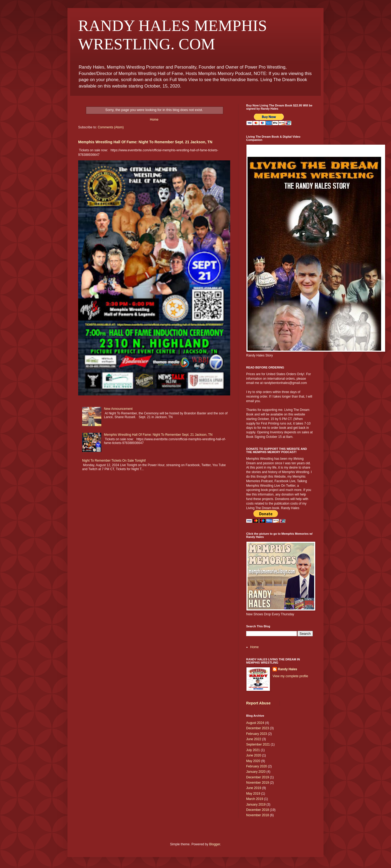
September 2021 (258, 744)
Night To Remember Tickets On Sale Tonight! (114, 461)
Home (154, 120)
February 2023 (257, 734)
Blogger (215, 844)
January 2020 (256, 772)
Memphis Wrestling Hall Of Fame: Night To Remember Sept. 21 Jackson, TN (145, 142)
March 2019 (255, 799)
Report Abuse (258, 703)
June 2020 (254, 755)
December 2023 (258, 728)
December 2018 (258, 810)
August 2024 (255, 723)
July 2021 (253, 750)
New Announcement (118, 409)
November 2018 (258, 815)
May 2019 (253, 794)
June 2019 (254, 788)
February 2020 (257, 766)
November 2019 (258, 783)
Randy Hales (288, 669)
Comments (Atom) (111, 127)
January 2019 (256, 804)
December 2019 (258, 777)
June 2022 (254, 739)
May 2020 (253, 761)
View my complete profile (290, 676)
